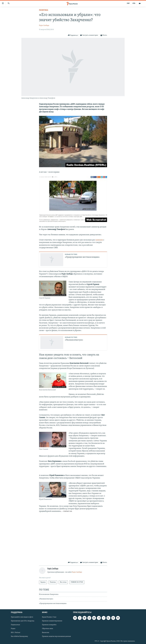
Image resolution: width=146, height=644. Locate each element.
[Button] (73, 35)
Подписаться (15, 625)
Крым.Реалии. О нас (49, 617)
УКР (128, 3)
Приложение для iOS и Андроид (23, 621)
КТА (134, 3)
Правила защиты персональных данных (56, 636)
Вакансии (46, 632)
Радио (13, 629)
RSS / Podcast (16, 632)
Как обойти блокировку (19, 636)
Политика (44, 10)
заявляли (99, 240)
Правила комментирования (52, 621)
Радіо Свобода (44, 26)
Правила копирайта (49, 625)
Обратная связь (47, 629)
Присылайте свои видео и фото (22, 617)
